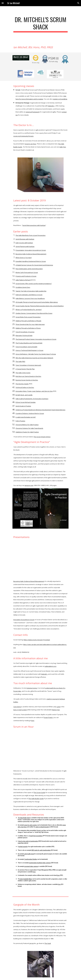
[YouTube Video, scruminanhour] (40, 749)
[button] (3, 3)
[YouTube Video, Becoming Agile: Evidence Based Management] (40, 559)
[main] (40, 24)
